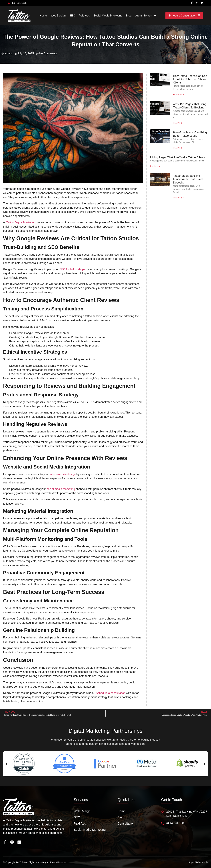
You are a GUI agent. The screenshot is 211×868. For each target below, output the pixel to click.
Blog (129, 16)
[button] (7, 764)
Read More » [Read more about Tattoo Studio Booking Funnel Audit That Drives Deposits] (178, 198)
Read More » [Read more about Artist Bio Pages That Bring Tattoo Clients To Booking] (178, 123)
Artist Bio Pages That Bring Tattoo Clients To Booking (190, 106)
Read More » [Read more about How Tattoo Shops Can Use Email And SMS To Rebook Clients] (178, 95)
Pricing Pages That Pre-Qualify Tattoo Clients (177, 157)
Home (43, 16)
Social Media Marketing (108, 16)
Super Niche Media (198, 862)
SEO (72, 16)
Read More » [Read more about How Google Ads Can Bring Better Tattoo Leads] (178, 148)
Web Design (58, 16)
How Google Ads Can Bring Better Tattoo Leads (190, 134)
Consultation (126, 823)
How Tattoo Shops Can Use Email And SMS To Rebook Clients (190, 79)
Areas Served (146, 16)
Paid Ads (84, 16)
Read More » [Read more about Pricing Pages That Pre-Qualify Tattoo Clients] (155, 166)
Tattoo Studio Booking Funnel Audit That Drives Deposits (188, 179)
